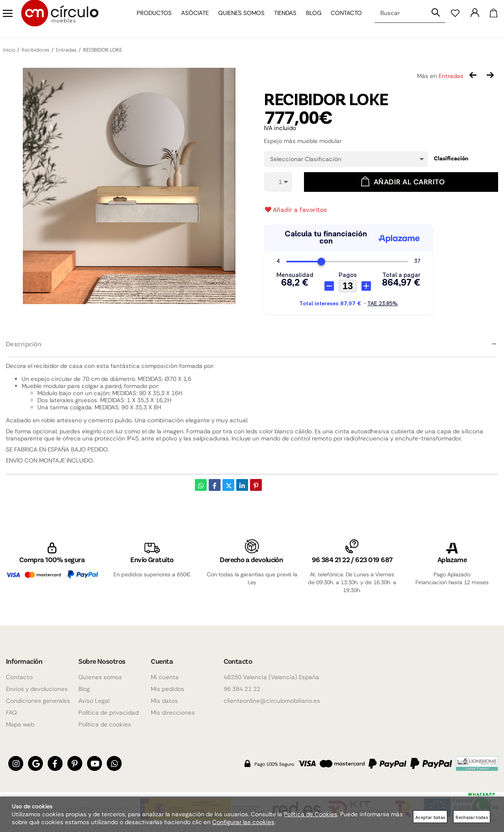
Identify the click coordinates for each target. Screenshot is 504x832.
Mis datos (164, 701)
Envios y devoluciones (37, 689)
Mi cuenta (165, 677)
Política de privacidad (108, 713)
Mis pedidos (168, 689)
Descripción (24, 344)
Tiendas (281, 19)
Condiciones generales (38, 701)
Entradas (451, 76)
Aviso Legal (94, 701)
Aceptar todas (430, 817)
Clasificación (451, 158)
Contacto (342, 19)
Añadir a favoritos (296, 210)
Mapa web (20, 724)
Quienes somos (237, 19)
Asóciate (191, 19)
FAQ (11, 713)
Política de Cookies (311, 814)
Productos (150, 19)
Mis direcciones (173, 713)
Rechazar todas (472, 817)
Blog (310, 19)
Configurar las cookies (243, 822)
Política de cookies (105, 724)
